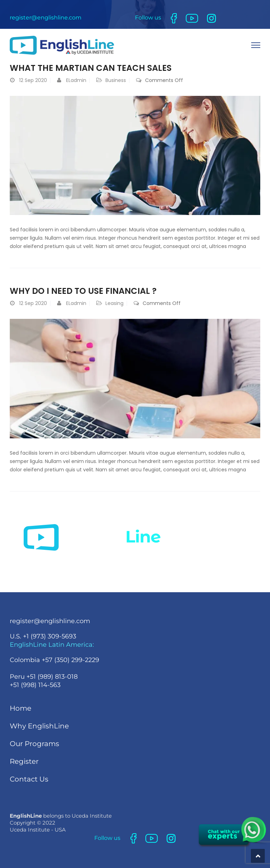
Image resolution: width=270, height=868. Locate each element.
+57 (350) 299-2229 (70, 660)
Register (24, 761)
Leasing (114, 303)
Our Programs (34, 744)
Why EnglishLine (39, 726)
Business (116, 80)
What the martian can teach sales (91, 68)
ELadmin (76, 80)
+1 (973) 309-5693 (50, 636)
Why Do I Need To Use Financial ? (83, 291)
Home (21, 708)
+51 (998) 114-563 (35, 685)
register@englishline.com (46, 18)
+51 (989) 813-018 (52, 677)
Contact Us (29, 779)
